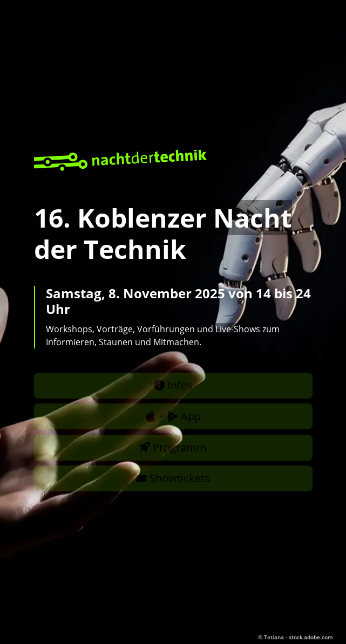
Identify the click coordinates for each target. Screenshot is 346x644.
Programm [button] (173, 447)
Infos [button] (173, 385)
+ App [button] (173, 416)
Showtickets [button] (173, 478)
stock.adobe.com (311, 637)
